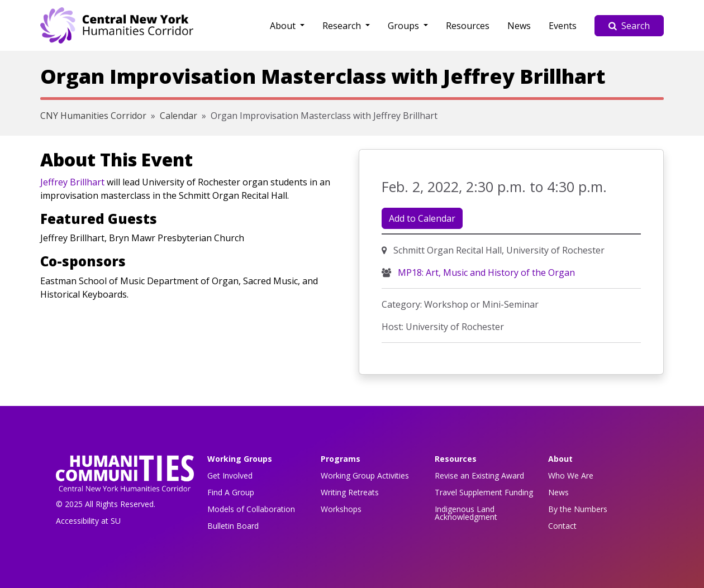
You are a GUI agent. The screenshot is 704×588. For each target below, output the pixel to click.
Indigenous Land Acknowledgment (466, 513)
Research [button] (343, 26)
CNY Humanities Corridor (93, 116)
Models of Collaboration (251, 509)
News (519, 26)
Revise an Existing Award (479, 475)
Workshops (341, 509)
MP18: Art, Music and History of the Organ (485, 273)
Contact (562, 526)
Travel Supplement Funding (484, 492)
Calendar (179, 116)
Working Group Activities (365, 475)
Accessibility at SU (88, 521)
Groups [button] (405, 26)
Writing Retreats (350, 492)
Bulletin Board (233, 526)
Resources (468, 26)
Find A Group (231, 492)
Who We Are (571, 475)
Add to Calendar (422, 218)
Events (563, 26)
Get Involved (230, 475)
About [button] (284, 26)
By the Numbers (578, 509)
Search (629, 26)
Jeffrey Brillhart (72, 182)
